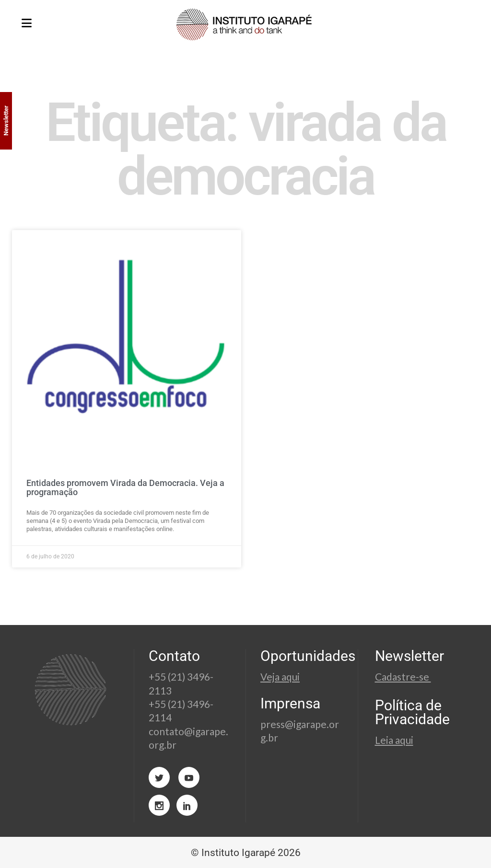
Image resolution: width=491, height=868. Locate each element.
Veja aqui (280, 677)
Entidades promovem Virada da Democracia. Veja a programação (125, 488)
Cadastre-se (403, 677)
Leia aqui (394, 740)
